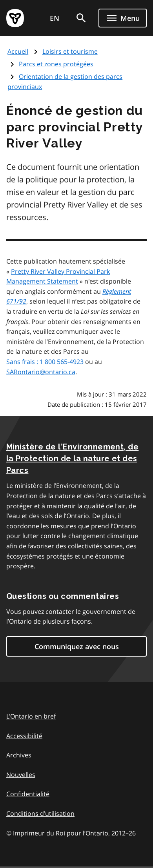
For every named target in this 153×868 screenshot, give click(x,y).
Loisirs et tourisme (70, 51)
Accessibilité (24, 736)
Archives (19, 755)
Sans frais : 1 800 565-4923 (45, 362)
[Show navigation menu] (123, 18)
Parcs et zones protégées (56, 64)
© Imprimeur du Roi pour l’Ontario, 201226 (71, 833)
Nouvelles (21, 775)
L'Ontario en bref (31, 716)
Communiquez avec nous (77, 646)
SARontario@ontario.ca (41, 372)
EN (55, 18)
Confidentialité (28, 794)
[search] (81, 18)
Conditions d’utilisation (40, 813)
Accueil (18, 51)
